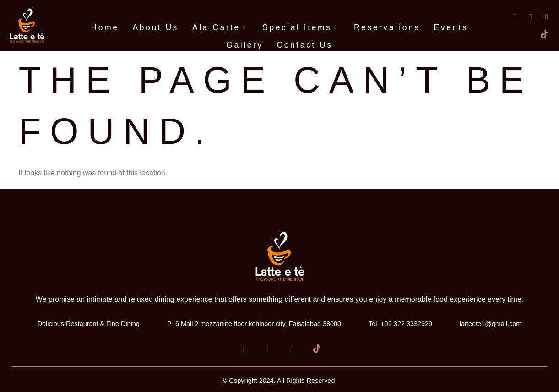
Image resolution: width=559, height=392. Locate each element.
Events (451, 27)
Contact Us (305, 45)
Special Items (301, 27)
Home (105, 27)
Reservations (387, 27)
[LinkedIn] (525, 16)
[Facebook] (510, 16)
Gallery (244, 45)
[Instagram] (541, 16)
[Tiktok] (541, 34)
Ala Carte (220, 27)
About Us (156, 27)
